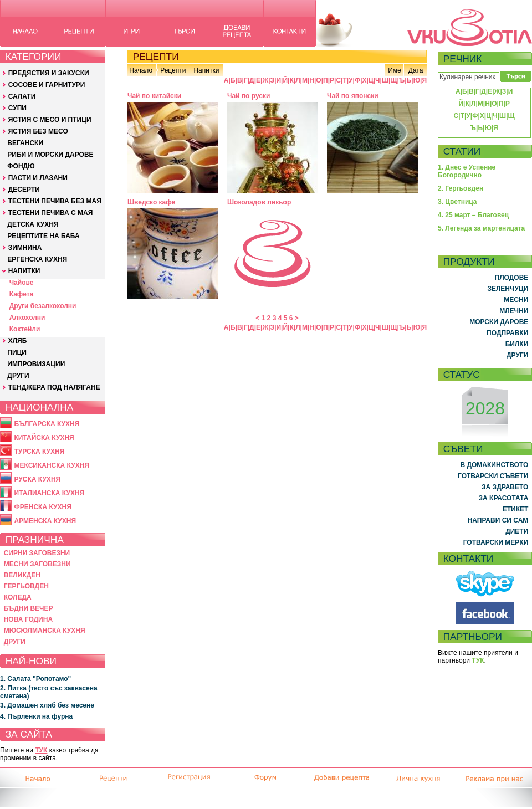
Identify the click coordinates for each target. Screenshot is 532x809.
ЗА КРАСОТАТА (504, 498)
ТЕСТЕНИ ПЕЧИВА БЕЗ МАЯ (55, 201)
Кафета (22, 294)
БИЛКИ (517, 344)
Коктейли (25, 329)
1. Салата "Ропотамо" (35, 679)
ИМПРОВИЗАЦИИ (36, 364)
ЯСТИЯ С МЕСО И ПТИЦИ (50, 120)
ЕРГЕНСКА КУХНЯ (37, 259)
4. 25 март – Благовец (473, 215)
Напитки (206, 70)
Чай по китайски (154, 96)
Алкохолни (27, 318)
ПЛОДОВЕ (512, 278)
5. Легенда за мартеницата (481, 228)
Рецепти (173, 70)
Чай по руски (249, 96)
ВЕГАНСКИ (25, 143)
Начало (141, 70)
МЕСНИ (516, 300)
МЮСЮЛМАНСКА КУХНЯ (45, 631)
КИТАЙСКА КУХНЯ (44, 438)
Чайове (22, 283)
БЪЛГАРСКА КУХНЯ (47, 424)
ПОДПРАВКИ (507, 333)
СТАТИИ (462, 151)
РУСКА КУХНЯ (37, 479)
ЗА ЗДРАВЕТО (505, 487)
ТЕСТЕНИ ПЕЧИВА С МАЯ (51, 213)
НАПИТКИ (24, 271)
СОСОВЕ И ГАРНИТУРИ (47, 85)
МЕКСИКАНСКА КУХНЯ (52, 465)
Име (395, 70)
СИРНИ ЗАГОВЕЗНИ (37, 553)
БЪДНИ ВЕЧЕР (29, 608)
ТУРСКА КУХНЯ (39, 452)
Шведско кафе (151, 202)
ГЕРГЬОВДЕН (26, 586)
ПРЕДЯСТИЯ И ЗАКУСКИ (49, 73)
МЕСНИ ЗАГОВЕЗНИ (37, 564)
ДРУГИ (18, 376)
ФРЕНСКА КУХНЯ (42, 507)
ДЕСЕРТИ (24, 190)
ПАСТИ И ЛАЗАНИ (38, 178)
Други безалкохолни (43, 306)
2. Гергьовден (461, 188)
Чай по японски (353, 96)
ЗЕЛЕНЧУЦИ (508, 289)
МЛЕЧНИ (514, 311)
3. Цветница (457, 202)
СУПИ (17, 108)
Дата (416, 70)
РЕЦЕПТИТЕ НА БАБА (43, 236)
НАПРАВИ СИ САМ (498, 520)
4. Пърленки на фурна (36, 716)
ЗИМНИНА (25, 248)
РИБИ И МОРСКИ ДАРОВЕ (50, 155)
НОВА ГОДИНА (28, 619)
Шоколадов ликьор (259, 202)
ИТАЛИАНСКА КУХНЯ (49, 493)
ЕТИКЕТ (516, 509)
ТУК (41, 750)
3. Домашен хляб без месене (47, 705)
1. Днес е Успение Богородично (467, 171)
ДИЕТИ (517, 531)
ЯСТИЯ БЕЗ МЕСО (38, 131)
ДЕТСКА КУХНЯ (33, 224)
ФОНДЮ (21, 166)
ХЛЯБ (18, 341)
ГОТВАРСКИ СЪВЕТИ (493, 476)
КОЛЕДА (18, 597)
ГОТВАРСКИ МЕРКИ (496, 542)
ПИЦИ (17, 352)
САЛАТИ (22, 96)
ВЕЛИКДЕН (22, 575)
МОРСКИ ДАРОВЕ (499, 322)
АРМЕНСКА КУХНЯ (45, 521)
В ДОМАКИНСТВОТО (494, 465)
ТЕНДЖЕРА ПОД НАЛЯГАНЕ (54, 387)
